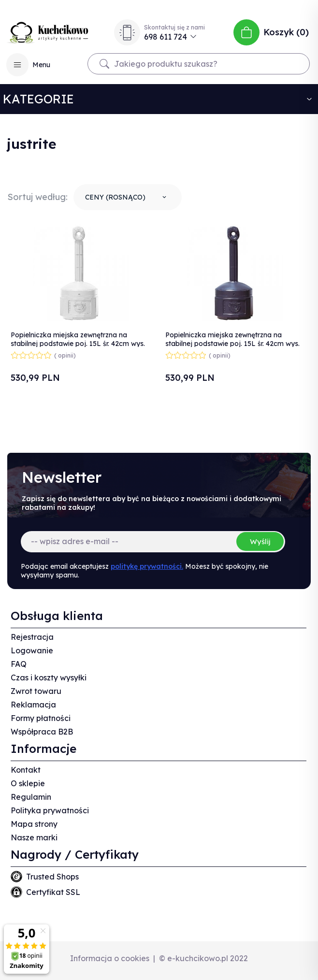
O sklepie (28, 783)
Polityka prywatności (50, 810)
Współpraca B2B (42, 732)
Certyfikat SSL (53, 892)
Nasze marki (34, 837)
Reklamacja (33, 705)
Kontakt (26, 770)
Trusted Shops (52, 877)
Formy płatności (41, 718)
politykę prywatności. (147, 566)
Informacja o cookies (110, 958)
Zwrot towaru (36, 691)
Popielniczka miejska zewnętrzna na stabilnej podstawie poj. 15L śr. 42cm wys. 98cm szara (78, 344)
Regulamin (31, 797)
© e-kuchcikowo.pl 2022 (203, 958)
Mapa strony (34, 824)
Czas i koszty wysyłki (49, 677)
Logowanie (32, 650)
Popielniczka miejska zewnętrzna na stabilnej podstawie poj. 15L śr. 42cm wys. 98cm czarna (232, 344)
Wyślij (260, 541)
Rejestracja (32, 637)
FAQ (19, 664)
